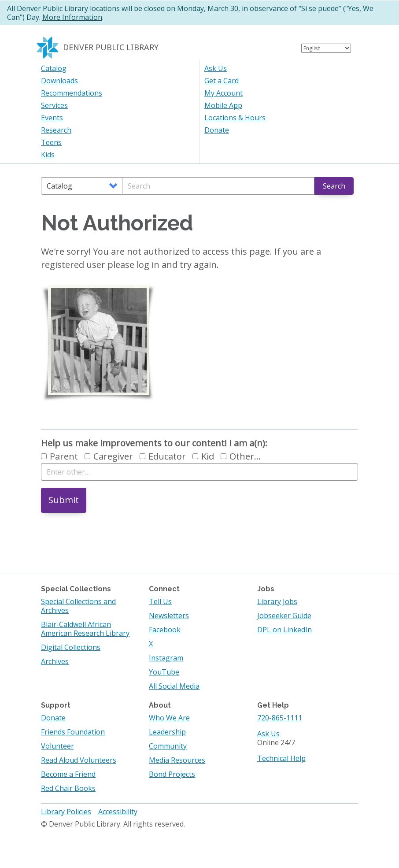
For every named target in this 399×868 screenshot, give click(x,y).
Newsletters (169, 616)
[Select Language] (326, 48)
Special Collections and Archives (78, 606)
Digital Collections (71, 647)
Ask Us (216, 68)
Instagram (166, 658)
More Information (72, 17)
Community (168, 746)
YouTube (164, 672)
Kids (48, 155)
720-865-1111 (280, 718)
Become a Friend (68, 774)
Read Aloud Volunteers (79, 760)
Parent (59, 456)
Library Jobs (277, 601)
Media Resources (177, 760)
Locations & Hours (235, 118)
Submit (64, 500)
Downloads (59, 81)
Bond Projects (172, 774)
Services (54, 105)
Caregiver (109, 456)
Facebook (165, 630)
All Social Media (174, 686)
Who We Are (169, 718)
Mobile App (223, 105)
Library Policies (66, 812)
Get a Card (222, 81)
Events (52, 118)
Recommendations (72, 93)
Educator (163, 456)
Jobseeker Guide (284, 616)
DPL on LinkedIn (284, 630)
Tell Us (160, 601)
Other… (241, 456)
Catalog (54, 68)
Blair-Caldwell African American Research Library (85, 629)
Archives (55, 661)
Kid (203, 456)
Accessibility (118, 812)
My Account (224, 93)
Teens (51, 142)
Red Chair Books (68, 788)
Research (56, 130)
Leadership (167, 732)
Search (334, 186)
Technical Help (281, 758)
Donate (217, 130)
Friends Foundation (73, 732)
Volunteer (57, 746)
